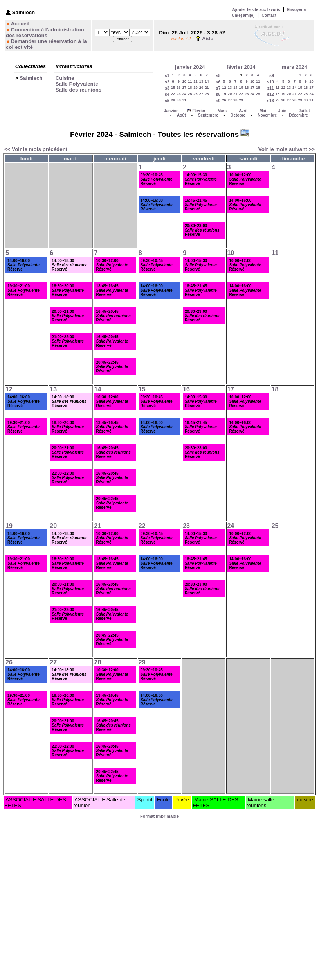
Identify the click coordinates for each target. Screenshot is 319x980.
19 (195, 88)
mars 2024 (295, 67)
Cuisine (65, 78)
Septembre (208, 115)
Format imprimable (159, 816)
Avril (243, 111)
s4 (167, 94)
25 (190, 94)
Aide (208, 39)
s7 (218, 88)
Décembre (298, 115)
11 (190, 81)
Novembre (267, 115)
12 (195, 81)
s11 (270, 88)
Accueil (20, 24)
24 (184, 94)
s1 (167, 75)
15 (173, 88)
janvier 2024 (190, 67)
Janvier (171, 111)
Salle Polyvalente (77, 84)
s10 (270, 82)
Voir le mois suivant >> (287, 149)
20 (201, 88)
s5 (167, 101)
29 (173, 100)
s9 (218, 101)
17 (184, 88)
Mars (222, 111)
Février (199, 111)
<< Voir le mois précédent (36, 149)
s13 (270, 101)
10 (184, 81)
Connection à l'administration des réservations (45, 32)
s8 (218, 94)
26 (195, 94)
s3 (167, 88)
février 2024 (241, 67)
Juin (282, 111)
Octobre (238, 115)
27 (201, 94)
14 (207, 81)
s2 (167, 82)
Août (181, 115)
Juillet (304, 111)
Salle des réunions (79, 90)
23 (178, 94)
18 (190, 88)
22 (173, 94)
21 (207, 88)
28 (207, 94)
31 (184, 100)
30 (178, 100)
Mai (263, 111)
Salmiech (31, 78)
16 (178, 88)
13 (201, 81)
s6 (218, 82)
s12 (270, 94)
